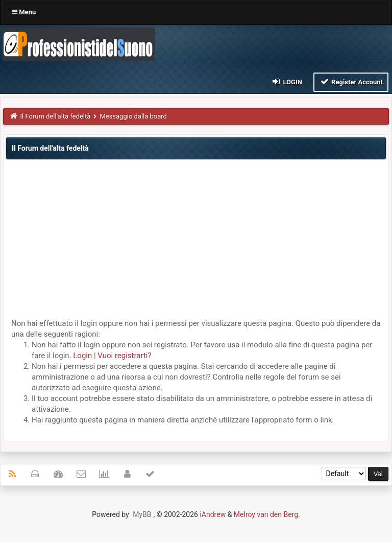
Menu (24, 12)
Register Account (351, 81)
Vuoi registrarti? (124, 356)
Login (287, 81)
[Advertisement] (196, 242)
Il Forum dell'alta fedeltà (56, 116)
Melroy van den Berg (266, 514)
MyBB (142, 514)
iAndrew (213, 514)
